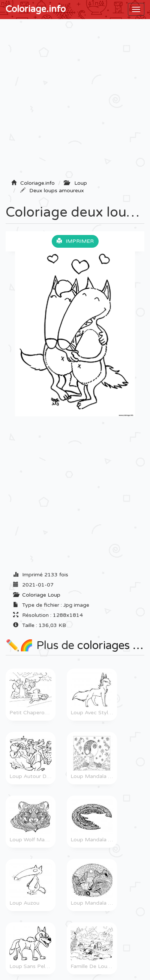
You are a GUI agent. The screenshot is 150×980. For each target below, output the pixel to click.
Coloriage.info (36, 9)
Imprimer (75, 241)
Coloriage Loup (41, 595)
